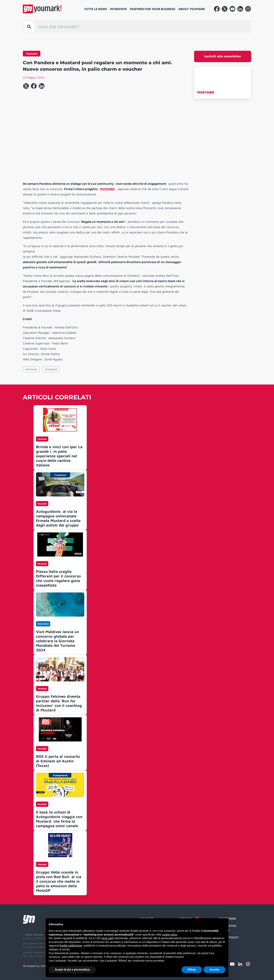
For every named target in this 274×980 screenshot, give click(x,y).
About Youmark (192, 9)
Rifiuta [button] (192, 970)
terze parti (108, 938)
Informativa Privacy (227, 928)
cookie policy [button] (170, 935)
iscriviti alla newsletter (223, 56)
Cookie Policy (228, 937)
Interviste (118, 9)
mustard (51, 369)
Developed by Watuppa (37, 966)
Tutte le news (96, 9)
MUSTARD (206, 92)
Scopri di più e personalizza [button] (72, 970)
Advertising (227, 919)
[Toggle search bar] (29, 26)
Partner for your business (153, 9)
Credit (223, 945)
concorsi (31, 369)
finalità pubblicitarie (71, 946)
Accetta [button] (214, 970)
